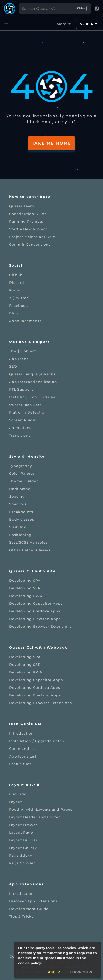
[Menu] (6, 24)
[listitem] (51, 206)
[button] (97, 9)
